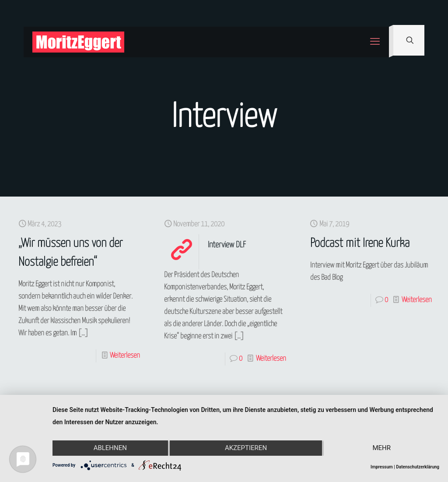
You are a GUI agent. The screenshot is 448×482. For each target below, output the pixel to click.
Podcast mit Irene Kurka (360, 244)
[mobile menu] (375, 42)
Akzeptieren (246, 448)
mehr (382, 448)
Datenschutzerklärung (418, 467)
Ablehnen (110, 448)
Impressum (382, 467)
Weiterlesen (125, 356)
